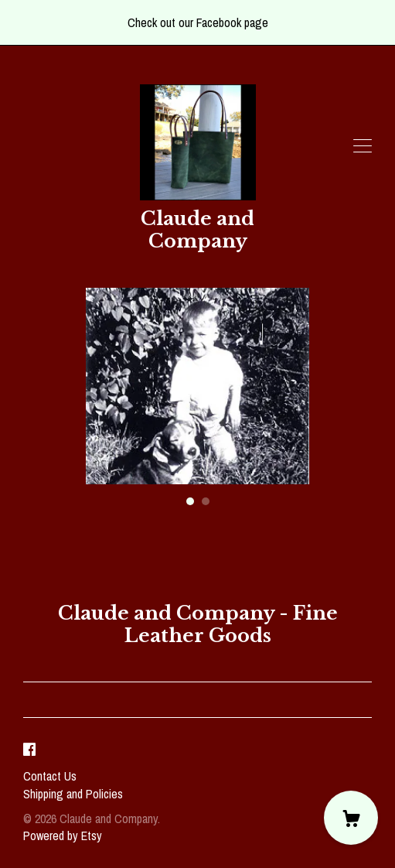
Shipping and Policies (73, 794)
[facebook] (29, 750)
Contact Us (50, 776)
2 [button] (206, 501)
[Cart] (351, 818)
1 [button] (190, 501)
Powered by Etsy (63, 836)
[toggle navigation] (363, 146)
